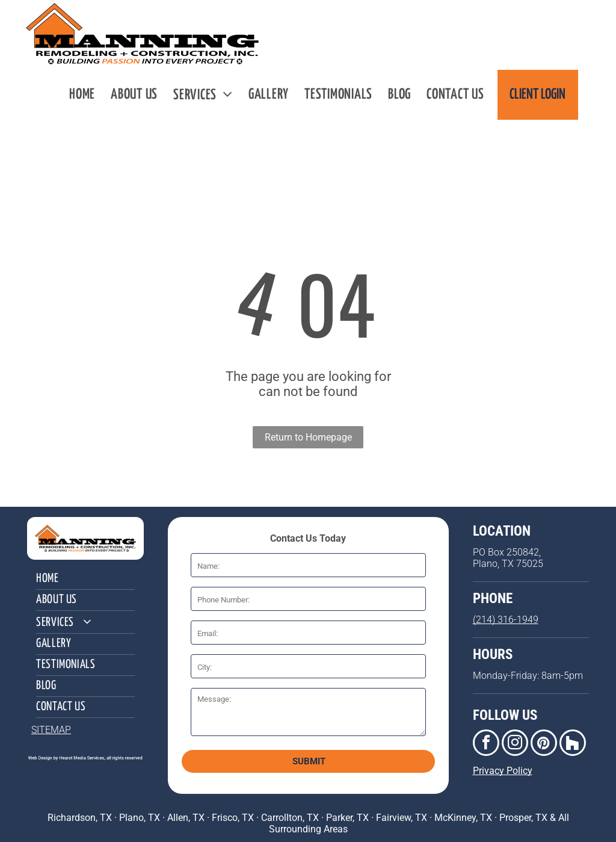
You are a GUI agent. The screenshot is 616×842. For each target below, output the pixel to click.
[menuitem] (82, 95)
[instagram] (515, 744)
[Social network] (573, 744)
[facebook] (486, 744)
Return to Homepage (308, 437)
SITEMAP (51, 730)
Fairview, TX (402, 818)
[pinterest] (544, 744)
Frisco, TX (233, 818)
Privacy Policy (503, 771)
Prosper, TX (523, 818)
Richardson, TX (80, 818)
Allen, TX (186, 818)
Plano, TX (140, 818)
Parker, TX (347, 818)
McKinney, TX (463, 818)
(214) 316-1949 (506, 620)
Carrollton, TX (290, 818)
